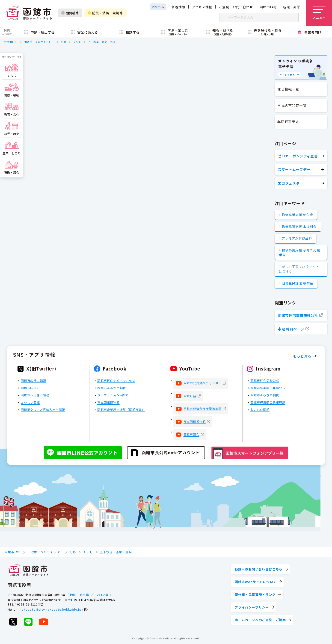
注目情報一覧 (288, 89)
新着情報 (178, 7)
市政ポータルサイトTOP (39, 42)
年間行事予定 (288, 122)
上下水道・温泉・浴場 (101, 42)
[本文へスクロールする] (158, 7)
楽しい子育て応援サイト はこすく (299, 269)
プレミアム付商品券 (297, 238)
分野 (64, 42)
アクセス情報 (202, 7)
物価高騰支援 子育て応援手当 (299, 252)
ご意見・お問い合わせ (236, 7)
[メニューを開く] (319, 13)
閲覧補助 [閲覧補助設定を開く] (70, 13)
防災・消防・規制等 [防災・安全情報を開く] (105, 13)
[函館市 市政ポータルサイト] (29, 13)
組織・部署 (292, 7)
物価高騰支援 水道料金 (299, 226)
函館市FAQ (268, 7)
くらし (77, 42)
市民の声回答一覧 (292, 105)
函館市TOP (11, 42)
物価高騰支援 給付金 (298, 215)
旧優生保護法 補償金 (298, 283)
